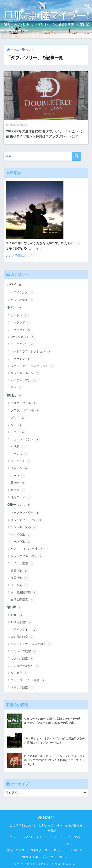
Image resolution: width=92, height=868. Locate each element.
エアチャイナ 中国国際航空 (31, 644)
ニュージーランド (25, 440)
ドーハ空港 (21, 542)
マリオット (21, 330)
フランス (19, 454)
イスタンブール (24, 403)
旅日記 (15, 396)
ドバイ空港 (21, 535)
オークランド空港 (25, 513)
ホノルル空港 (22, 564)
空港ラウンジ (19, 505)
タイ (16, 425)
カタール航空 (22, 659)
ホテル (15, 308)
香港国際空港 (22, 600)
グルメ (18, 418)
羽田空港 (19, 585)
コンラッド (21, 323)
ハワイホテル (22, 300)
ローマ (18, 476)
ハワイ (15, 285)
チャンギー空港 (24, 527)
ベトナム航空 (22, 688)
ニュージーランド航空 (28, 680)
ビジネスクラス (38, 850)
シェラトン (21, 359)
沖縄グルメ (21, 497)
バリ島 (18, 447)
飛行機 (15, 607)
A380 (17, 615)
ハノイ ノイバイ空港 (27, 549)
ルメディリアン (24, 381)
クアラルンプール (25, 411)
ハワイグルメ (22, 293)
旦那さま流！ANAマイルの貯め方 (61, 825)
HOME (46, 818)
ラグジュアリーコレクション (32, 366)
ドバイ (18, 432)
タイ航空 (19, 673)
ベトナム (19, 468)
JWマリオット (23, 337)
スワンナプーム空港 (27, 520)
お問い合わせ (30, 857)
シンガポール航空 (25, 666)
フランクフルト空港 (27, 556)
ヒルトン (19, 315)
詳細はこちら (24, 256)
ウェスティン (22, 344)
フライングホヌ (24, 630)
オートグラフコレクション (31, 352)
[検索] (76, 156)
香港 (77, 837)
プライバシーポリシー (56, 857)
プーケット (21, 461)
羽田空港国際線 (24, 593)
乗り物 (18, 483)
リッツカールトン (25, 373)
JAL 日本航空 (22, 637)
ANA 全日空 (21, 622)
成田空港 (19, 571)
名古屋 (18, 490)
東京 (16, 388)
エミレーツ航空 (24, 651)
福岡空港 (19, 578)
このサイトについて (23, 825)
